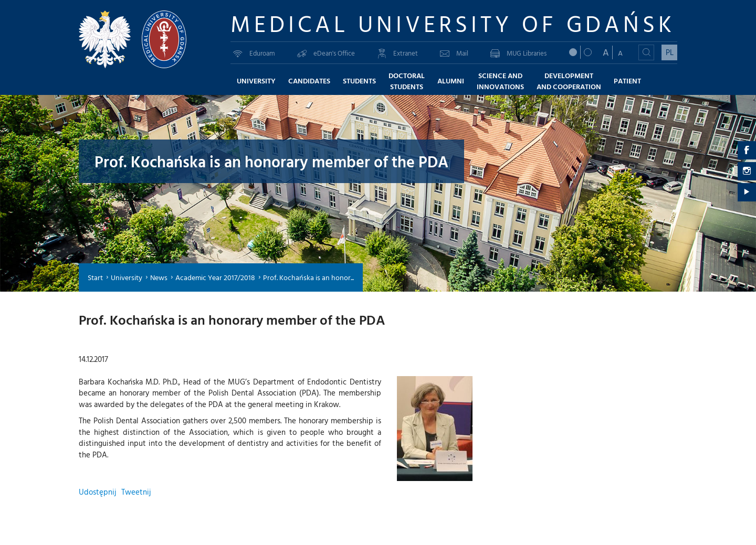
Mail (454, 53)
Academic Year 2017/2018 (215, 277)
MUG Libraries (518, 53)
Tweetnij (136, 492)
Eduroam (254, 53)
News (159, 277)
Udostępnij (97, 492)
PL (670, 52)
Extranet (397, 53)
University (127, 277)
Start (95, 277)
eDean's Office (326, 53)
